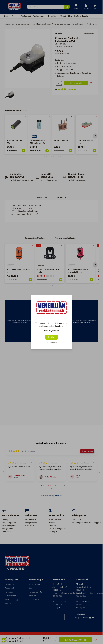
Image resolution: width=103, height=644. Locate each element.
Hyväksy (52, 337)
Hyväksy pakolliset (51, 342)
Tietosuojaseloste (52, 331)
